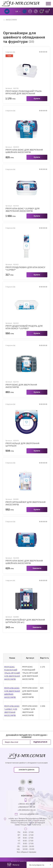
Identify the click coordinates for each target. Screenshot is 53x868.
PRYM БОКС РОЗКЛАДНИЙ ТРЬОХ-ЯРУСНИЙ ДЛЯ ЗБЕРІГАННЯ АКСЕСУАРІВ (24, 92)
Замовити (37, 568)
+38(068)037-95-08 (26, 807)
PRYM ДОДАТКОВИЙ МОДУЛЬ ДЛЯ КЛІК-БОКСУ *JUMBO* (24, 327)
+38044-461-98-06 (27, 804)
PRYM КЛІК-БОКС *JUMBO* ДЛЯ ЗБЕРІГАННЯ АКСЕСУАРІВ (23, 210)
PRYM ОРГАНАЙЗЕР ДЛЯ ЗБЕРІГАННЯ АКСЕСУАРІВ (26, 503)
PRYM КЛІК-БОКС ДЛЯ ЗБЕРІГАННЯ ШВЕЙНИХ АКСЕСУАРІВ (24, 151)
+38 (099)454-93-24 (27, 810)
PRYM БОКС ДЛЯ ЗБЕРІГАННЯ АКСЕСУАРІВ (21, 386)
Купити (37, 99)
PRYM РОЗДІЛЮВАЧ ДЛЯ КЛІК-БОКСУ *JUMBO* (25, 269)
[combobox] (40, 865)
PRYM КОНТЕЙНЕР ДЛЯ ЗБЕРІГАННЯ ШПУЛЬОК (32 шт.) (25, 621)
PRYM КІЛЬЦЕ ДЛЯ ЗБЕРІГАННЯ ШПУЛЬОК (22, 445)
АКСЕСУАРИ (11, 20)
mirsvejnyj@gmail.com (29, 814)
